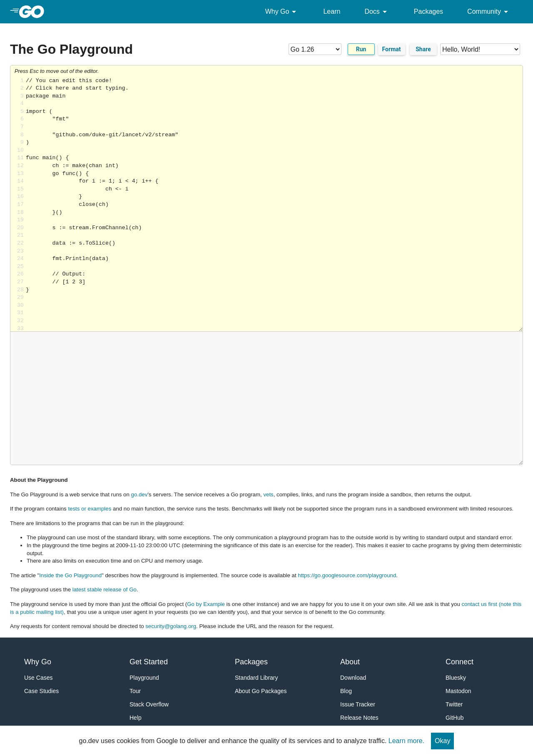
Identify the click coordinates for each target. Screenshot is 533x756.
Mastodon (458, 691)
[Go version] (315, 49)
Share (423, 49)
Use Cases (38, 678)
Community (489, 12)
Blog (346, 691)
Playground (144, 678)
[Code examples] (480, 49)
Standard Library (257, 678)
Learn (332, 11)
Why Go (282, 12)
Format (392, 49)
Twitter (454, 704)
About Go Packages (261, 691)
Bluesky (456, 678)
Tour (135, 691)
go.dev (139, 494)
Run (361, 49)
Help (136, 718)
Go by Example (206, 604)
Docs (377, 12)
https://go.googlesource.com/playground (347, 575)
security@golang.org (171, 626)
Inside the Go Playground (70, 575)
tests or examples (90, 509)
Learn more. (406, 741)
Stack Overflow (149, 704)
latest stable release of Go (105, 590)
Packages (428, 11)
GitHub (455, 718)
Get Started (149, 662)
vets (268, 494)
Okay (442, 741)
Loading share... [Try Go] (274, 204)
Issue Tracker (358, 704)
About (350, 662)
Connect (460, 662)
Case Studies (41, 691)
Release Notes (359, 718)
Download (353, 678)
